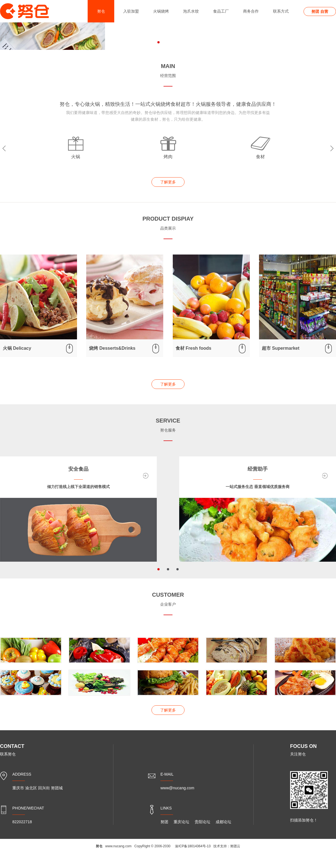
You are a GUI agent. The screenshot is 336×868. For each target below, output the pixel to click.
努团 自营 (320, 11)
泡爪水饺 (191, 11)
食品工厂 (221, 11)
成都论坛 (223, 822)
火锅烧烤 (161, 11)
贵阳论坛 (202, 822)
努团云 (235, 846)
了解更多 (168, 182)
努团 (164, 822)
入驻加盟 (131, 11)
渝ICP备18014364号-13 (193, 846)
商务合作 (251, 11)
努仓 (101, 11)
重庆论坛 (181, 822)
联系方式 (281, 11)
